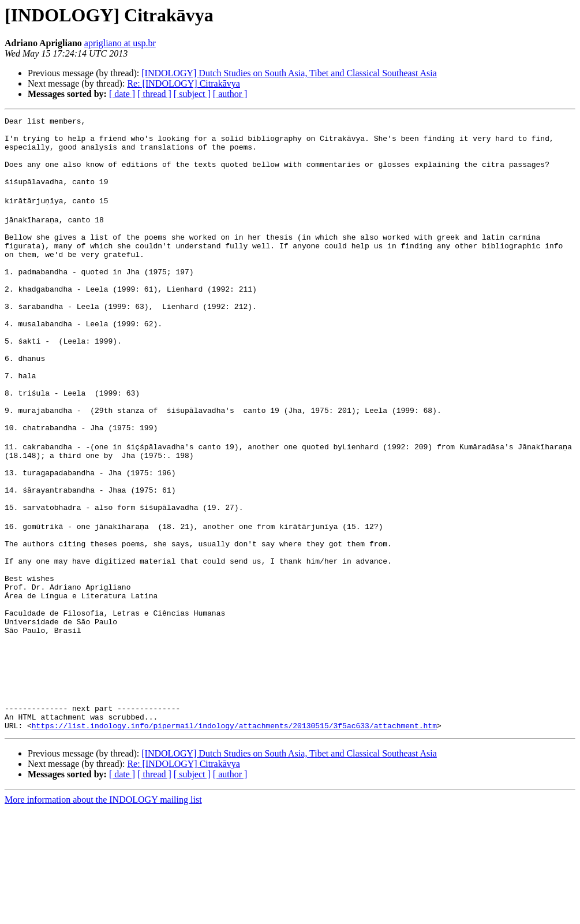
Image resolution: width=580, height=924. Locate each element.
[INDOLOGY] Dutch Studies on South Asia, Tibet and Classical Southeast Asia (289, 73)
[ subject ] (192, 94)
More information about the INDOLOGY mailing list (103, 914)
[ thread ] (154, 94)
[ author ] (230, 94)
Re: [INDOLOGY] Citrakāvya (184, 83)
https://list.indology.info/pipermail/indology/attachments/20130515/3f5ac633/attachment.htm (234, 840)
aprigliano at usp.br (120, 43)
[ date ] (122, 94)
